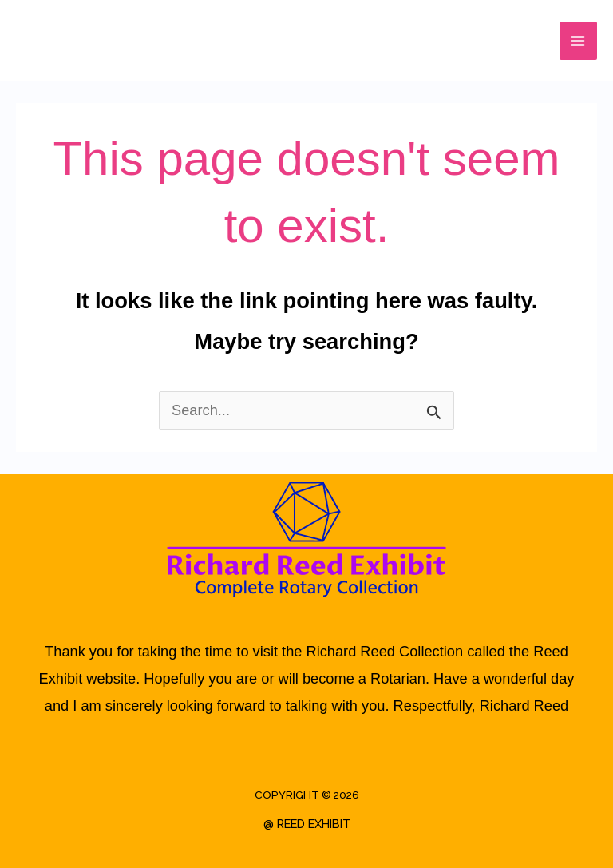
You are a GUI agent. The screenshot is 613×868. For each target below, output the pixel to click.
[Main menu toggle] (578, 40)
